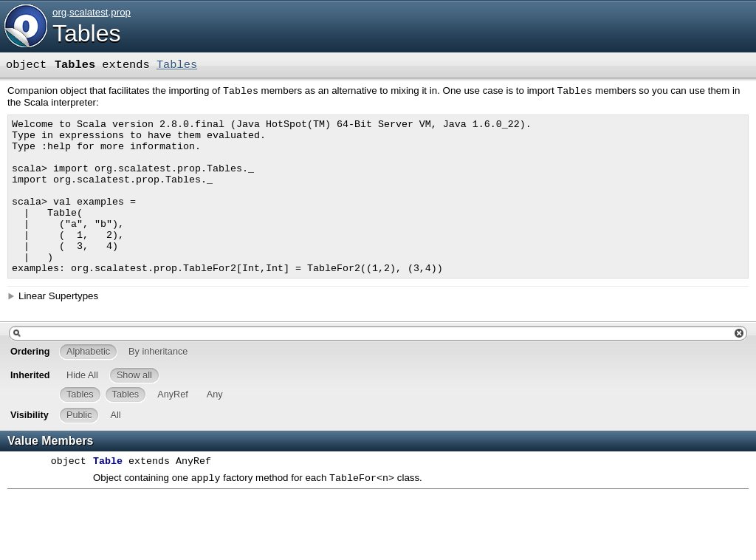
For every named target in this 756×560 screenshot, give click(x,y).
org (59, 12)
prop (121, 12)
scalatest (89, 12)
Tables (87, 33)
